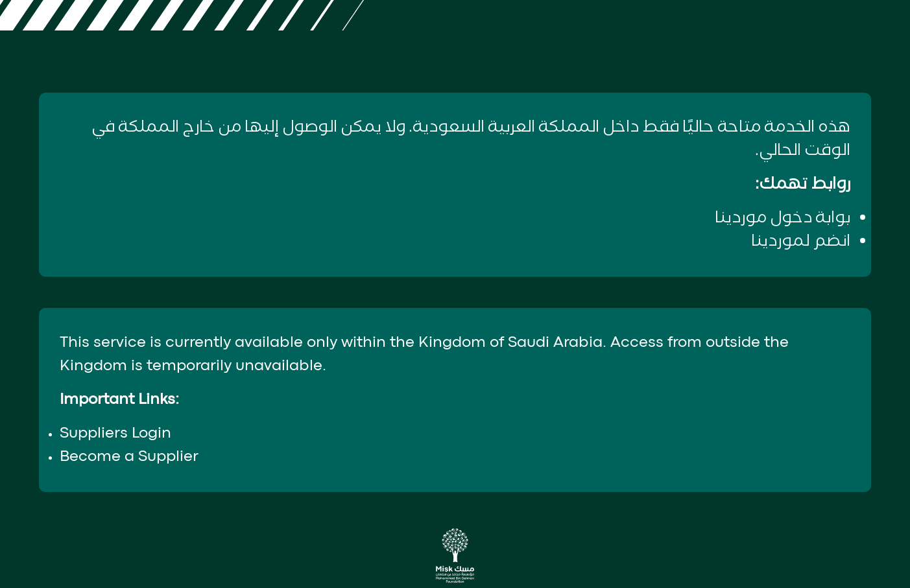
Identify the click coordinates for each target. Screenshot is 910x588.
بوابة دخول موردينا (783, 218)
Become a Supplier (129, 457)
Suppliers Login (115, 434)
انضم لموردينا (801, 241)
